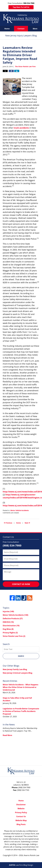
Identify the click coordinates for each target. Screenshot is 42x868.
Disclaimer (21, 805)
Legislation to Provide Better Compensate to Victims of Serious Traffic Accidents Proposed (21, 711)
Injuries (8, 611)
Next (27, 523)
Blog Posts (21, 824)
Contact (21, 29)
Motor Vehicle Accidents (20, 510)
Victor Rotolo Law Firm (14, 636)
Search (21, 656)
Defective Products (13, 619)
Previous (8, 523)
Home (7, 29)
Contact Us (21, 816)
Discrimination (11, 626)
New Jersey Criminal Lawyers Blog (17, 673)
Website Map (21, 820)
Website (21, 809)
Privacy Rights (10, 633)
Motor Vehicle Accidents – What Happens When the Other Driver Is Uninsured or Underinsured (21, 687)
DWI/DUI (8, 622)
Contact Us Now (21, 584)
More (35, 29)
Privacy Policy (21, 812)
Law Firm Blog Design (21, 865)
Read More (7, 735)
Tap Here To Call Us (21, 7)
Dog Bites (8, 629)
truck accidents (21, 128)
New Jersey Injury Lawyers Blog (21, 19)
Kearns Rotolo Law (31, 855)
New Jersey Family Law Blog (15, 669)
